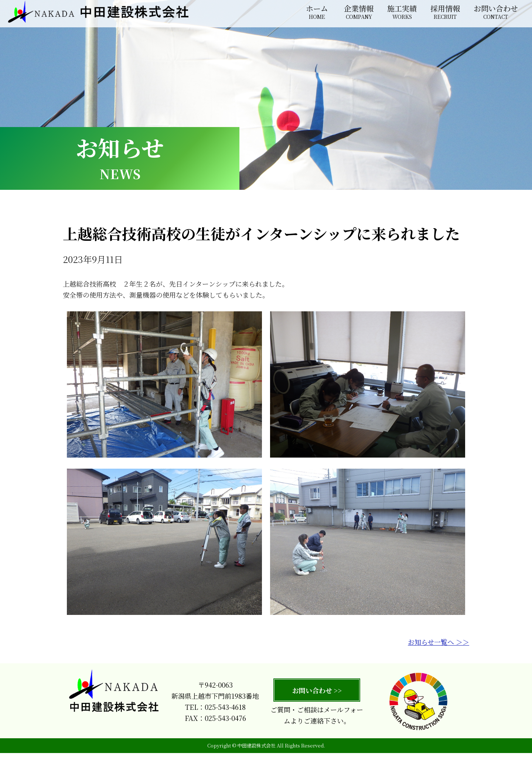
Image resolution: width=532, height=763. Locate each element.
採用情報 (445, 13)
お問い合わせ (496, 13)
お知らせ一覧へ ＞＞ (439, 651)
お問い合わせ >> (317, 699)
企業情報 (359, 13)
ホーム (317, 13)
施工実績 (402, 13)
